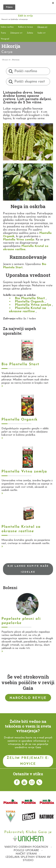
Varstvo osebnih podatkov (26, 847)
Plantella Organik (29, 302)
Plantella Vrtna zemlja (33, 305)
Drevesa (16, 60)
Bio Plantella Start (30, 298)
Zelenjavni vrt (16, 33)
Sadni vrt (42, 33)
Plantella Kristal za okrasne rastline (27, 310)
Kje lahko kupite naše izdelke (28, 569)
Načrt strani (26, 854)
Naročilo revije (28, 698)
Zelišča (30, 33)
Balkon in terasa (25, 27)
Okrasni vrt (42, 27)
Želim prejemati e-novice (28, 761)
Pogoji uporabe (26, 850)
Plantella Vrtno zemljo (19, 240)
